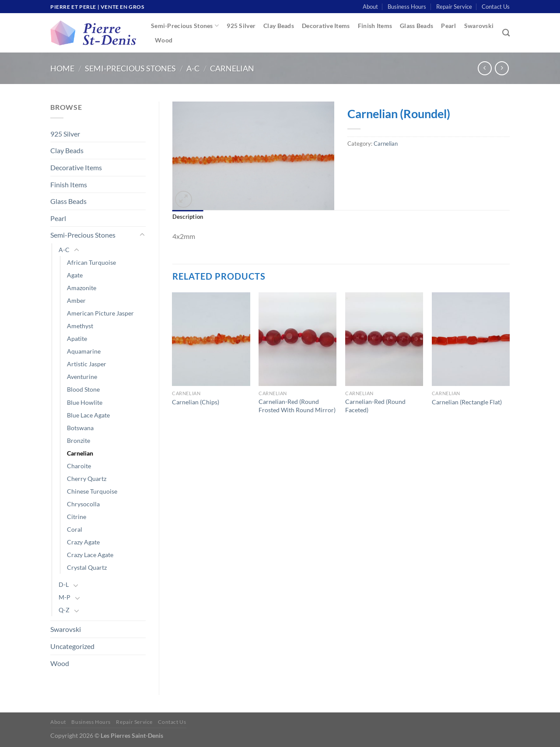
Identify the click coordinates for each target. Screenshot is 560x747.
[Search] (506, 33)
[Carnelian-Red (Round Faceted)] (384, 339)
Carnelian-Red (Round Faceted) (375, 406)
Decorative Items (326, 26)
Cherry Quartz (87, 479)
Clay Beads (279, 26)
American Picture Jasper (100, 313)
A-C (193, 68)
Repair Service (454, 7)
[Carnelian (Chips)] (211, 339)
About (370, 7)
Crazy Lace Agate (90, 555)
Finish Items (375, 26)
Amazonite (82, 288)
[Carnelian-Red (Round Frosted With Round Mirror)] (297, 339)
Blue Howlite (85, 402)
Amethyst (80, 326)
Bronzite (79, 440)
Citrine (77, 517)
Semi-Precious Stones (185, 26)
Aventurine (82, 377)
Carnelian (232, 68)
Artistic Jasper (87, 364)
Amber (76, 300)
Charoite (79, 466)
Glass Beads (416, 26)
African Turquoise (91, 262)
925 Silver (241, 26)
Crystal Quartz (87, 567)
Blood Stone (83, 389)
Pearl (448, 26)
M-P (65, 597)
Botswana (80, 428)
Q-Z (64, 610)
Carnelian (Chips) (196, 402)
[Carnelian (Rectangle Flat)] (471, 339)
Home (62, 68)
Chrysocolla (83, 504)
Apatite (77, 338)
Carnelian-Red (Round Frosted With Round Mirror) (297, 406)
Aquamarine (84, 351)
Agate (75, 275)
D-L (64, 584)
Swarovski (479, 26)
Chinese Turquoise (92, 491)
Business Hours (407, 7)
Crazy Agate (83, 542)
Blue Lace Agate (88, 415)
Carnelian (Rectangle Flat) (467, 402)
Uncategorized (72, 646)
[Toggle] (142, 235)
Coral (75, 529)
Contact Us (496, 7)
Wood (164, 40)
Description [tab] (188, 217)
